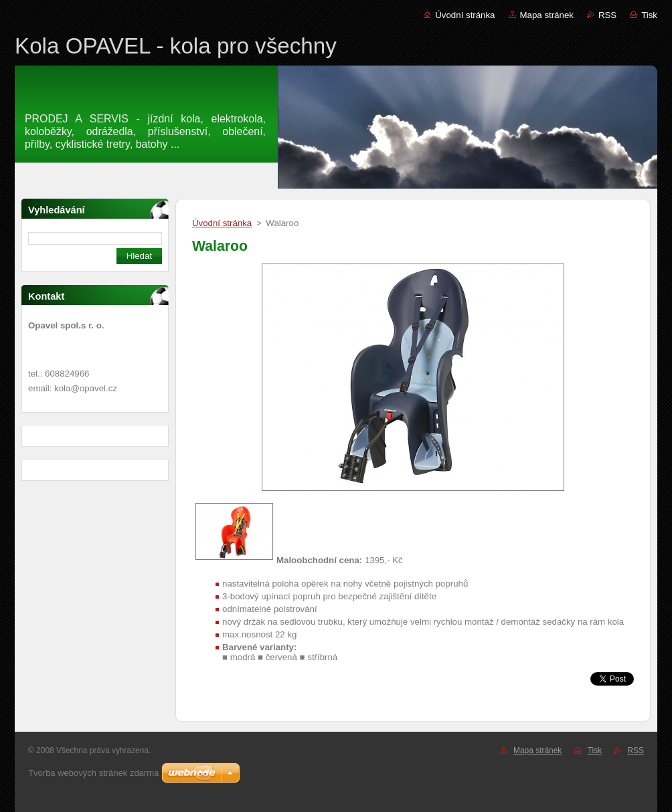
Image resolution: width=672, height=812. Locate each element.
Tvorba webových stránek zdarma (93, 773)
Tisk (649, 15)
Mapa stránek (547, 15)
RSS (607, 15)
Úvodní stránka (465, 15)
